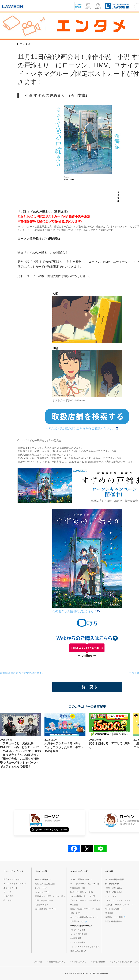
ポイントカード (11, 888)
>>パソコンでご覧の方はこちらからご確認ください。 (81, 429)
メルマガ (38, 962)
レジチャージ (41, 888)
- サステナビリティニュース (118, 900)
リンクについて (79, 962)
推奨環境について (57, 962)
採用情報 (109, 913)
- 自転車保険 (76, 938)
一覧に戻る (87, 687)
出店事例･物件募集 (113, 921)
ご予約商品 (9, 896)
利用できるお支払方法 (45, 884)
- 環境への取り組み (114, 888)
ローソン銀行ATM (43, 879)
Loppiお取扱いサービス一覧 (83, 896)
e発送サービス (42, 905)
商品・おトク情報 (12, 879)
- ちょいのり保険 (78, 930)
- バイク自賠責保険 (79, 934)
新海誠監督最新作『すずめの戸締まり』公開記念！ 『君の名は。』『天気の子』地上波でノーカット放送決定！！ (23, 673)
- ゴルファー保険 (78, 942)
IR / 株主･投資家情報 (114, 879)
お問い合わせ (99, 962)
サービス (7, 892)
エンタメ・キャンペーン (15, 884)
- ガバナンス (111, 896)
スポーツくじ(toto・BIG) (81, 892)
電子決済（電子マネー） (46, 909)
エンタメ (25, 44)
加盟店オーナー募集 (115, 917)
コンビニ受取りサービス (81, 879)
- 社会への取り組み (114, 892)
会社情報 (7, 900)
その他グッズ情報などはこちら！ (76, 611)
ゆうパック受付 (42, 892)
